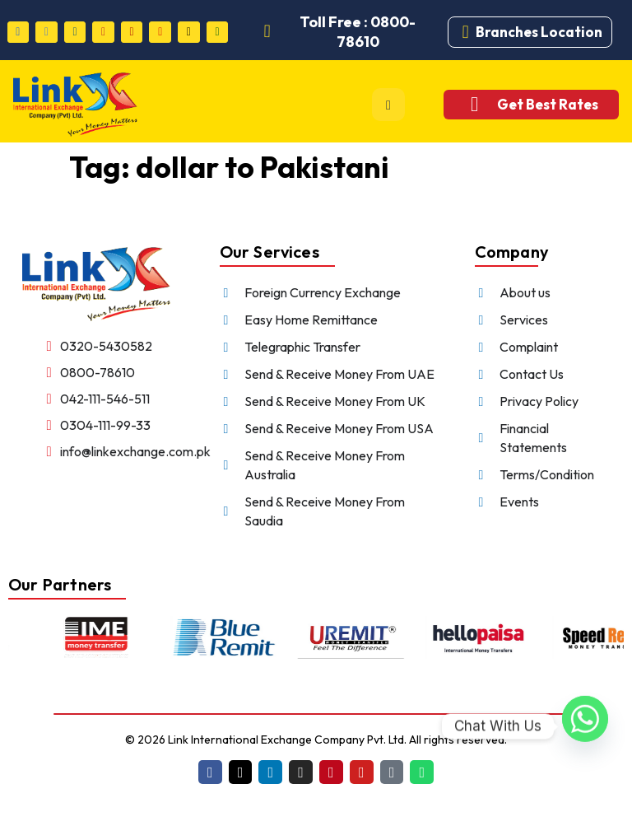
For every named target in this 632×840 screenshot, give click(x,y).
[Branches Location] (466, 32)
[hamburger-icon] (388, 105)
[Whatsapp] (585, 726)
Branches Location (539, 32)
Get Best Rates (548, 104)
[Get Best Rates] (474, 104)
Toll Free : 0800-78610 (358, 32)
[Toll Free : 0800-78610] (267, 32)
